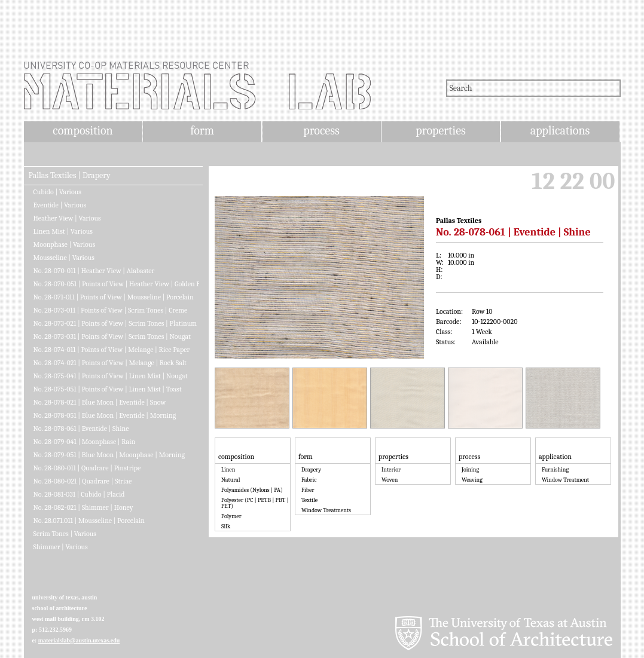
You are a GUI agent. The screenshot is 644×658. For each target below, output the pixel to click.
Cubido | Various (57, 192)
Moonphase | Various (65, 244)
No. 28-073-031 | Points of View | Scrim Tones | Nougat (112, 336)
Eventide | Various (60, 205)
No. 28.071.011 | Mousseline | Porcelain (89, 521)
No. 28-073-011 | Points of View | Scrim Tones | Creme (111, 310)
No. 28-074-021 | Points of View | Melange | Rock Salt (110, 363)
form (202, 131)
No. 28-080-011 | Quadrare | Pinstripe (87, 468)
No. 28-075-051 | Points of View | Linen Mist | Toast (108, 389)
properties (440, 131)
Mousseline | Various (64, 258)
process (321, 131)
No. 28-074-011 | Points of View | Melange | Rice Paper (112, 350)
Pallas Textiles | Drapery (70, 176)
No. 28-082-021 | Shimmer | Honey (83, 507)
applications (560, 131)
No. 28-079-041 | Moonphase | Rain (85, 442)
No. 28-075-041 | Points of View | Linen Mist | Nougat (111, 376)
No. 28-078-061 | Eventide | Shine (81, 429)
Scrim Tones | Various (65, 534)
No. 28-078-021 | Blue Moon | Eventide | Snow (100, 402)
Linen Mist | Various (63, 231)
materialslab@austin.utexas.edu (79, 640)
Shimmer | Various (61, 547)
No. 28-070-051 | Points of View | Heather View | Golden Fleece (116, 284)
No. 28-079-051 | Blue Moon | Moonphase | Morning (109, 455)
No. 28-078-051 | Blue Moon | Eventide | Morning (105, 415)
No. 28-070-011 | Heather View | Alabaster (94, 271)
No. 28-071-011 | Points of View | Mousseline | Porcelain (114, 297)
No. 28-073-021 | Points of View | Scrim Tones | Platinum (115, 323)
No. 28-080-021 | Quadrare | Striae (83, 481)
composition (83, 131)
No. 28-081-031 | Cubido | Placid (79, 494)
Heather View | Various (67, 218)
